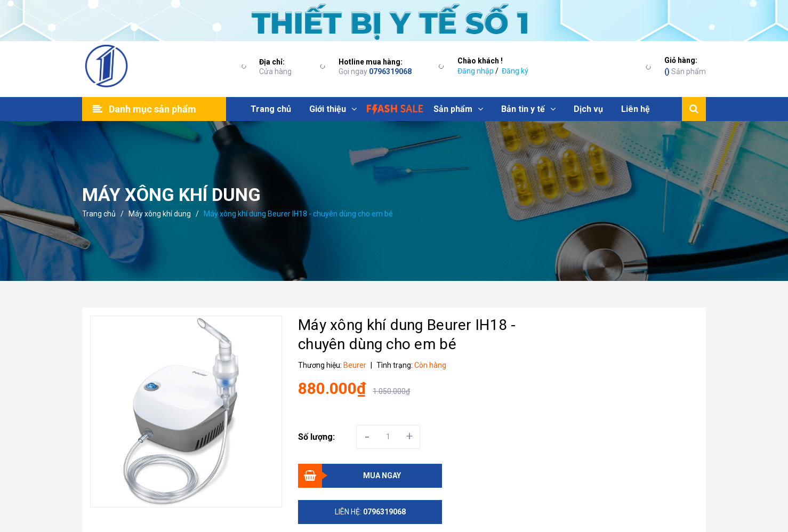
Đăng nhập (476, 71)
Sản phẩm (685, 65)
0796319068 (390, 71)
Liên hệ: (370, 512)
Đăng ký (515, 71)
